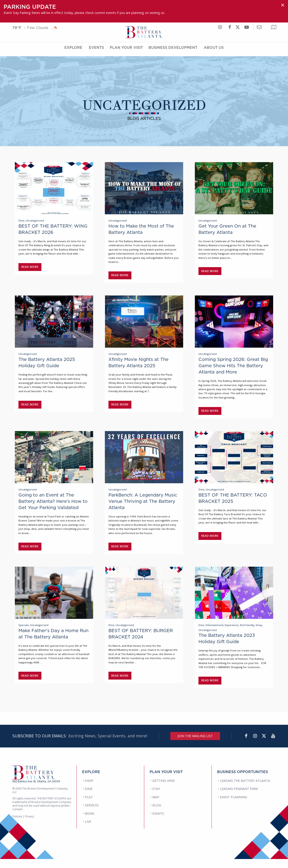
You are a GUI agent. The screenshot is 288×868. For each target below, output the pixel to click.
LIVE (88, 831)
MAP (156, 806)
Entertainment (215, 633)
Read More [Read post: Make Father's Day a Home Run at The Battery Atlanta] (30, 683)
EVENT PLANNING (233, 806)
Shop (259, 633)
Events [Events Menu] (96, 50)
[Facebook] (246, 745)
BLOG (157, 814)
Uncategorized (35, 222)
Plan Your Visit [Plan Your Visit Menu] (126, 50)
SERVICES (92, 814)
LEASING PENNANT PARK (239, 798)
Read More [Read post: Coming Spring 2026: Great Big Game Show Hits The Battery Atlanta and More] (210, 414)
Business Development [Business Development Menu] (173, 50)
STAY (156, 798)
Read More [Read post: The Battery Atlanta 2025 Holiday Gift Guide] (30, 408)
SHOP (89, 790)
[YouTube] (273, 745)
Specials (24, 633)
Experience (232, 633)
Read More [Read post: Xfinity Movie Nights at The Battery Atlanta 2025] (120, 408)
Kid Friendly (247, 633)
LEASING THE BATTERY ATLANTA (245, 790)
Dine (21, 222)
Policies (17, 825)
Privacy (29, 825)
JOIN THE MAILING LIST (195, 745)
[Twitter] (264, 745)
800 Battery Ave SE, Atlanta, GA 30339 (36, 790)
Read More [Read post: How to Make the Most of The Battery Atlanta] (120, 276)
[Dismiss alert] (283, 5)
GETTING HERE (164, 790)
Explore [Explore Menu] (73, 50)
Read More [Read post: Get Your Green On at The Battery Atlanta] (210, 272)
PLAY (89, 806)
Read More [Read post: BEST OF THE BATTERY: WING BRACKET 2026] (30, 268)
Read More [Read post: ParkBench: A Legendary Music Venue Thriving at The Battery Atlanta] (120, 552)
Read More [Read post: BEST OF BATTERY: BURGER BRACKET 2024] (120, 683)
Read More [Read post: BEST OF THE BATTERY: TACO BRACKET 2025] (210, 542)
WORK (90, 822)
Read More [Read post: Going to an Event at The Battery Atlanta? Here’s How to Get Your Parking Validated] (30, 552)
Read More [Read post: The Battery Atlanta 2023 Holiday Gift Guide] (210, 688)
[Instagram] (255, 745)
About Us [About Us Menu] (214, 50)
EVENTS (158, 822)
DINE (89, 798)
